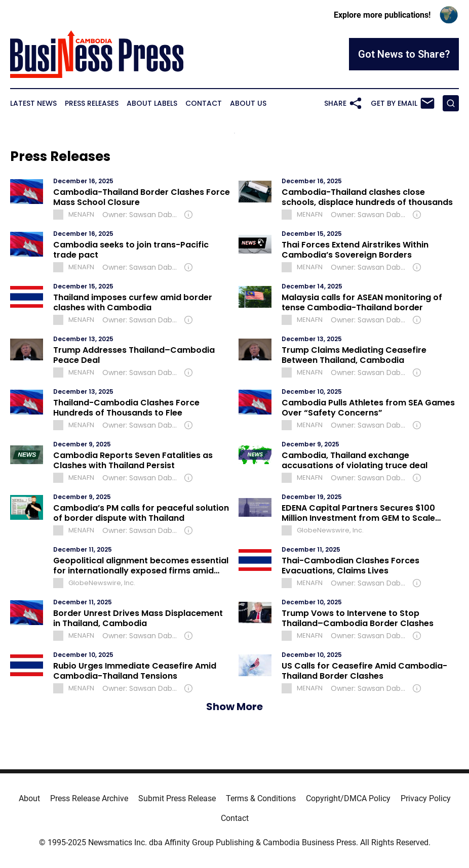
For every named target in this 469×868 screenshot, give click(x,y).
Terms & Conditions (261, 798)
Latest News (33, 104)
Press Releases (92, 104)
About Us (248, 104)
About (29, 798)
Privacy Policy (426, 798)
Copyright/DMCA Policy (348, 798)
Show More (235, 707)
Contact (204, 104)
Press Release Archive (89, 798)
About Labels (152, 104)
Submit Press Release (177, 798)
